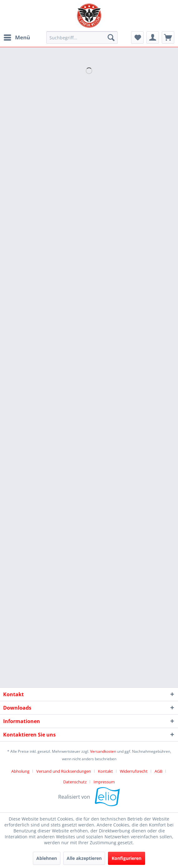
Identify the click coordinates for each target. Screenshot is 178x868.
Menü (17, 37)
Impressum (104, 782)
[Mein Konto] (153, 37)
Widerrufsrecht (134, 771)
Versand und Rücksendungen (64, 771)
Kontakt (105, 771)
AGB (158, 771)
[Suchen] (111, 37)
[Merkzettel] (137, 37)
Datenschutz (75, 782)
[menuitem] (17, 37)
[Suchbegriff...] (82, 37)
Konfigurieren (127, 858)
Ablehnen (47, 858)
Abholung (20, 771)
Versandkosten (103, 751)
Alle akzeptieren (84, 858)
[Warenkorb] (168, 37)
